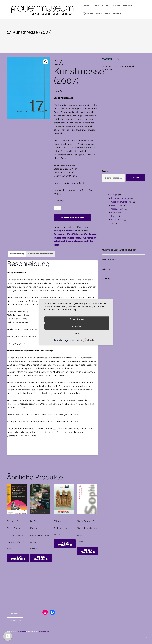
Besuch (116, 5)
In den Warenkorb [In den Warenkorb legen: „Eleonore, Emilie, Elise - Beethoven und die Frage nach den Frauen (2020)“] (18, 558)
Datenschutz (15, 621)
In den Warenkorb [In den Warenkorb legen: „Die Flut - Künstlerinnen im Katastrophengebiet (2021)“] (41, 558)
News (99, 14)
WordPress (44, 632)
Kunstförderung (75, 234)
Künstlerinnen (90, 234)
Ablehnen (77, 326)
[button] (46, 62)
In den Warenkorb (72, 218)
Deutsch (117, 14)
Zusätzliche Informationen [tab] (40, 254)
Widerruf (106, 269)
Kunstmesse (70, 231)
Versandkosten (109, 259)
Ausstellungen (91, 5)
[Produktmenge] (58, 208)
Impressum (15, 613)
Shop (107, 14)
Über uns (88, 14)
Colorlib (22, 632)
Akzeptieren (77, 319)
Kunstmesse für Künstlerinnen (81, 238)
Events (106, 5)
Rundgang (128, 5)
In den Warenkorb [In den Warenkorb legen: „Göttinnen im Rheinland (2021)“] (65, 544)
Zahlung (106, 279)
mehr (77, 333)
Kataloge (58, 231)
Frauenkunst (60, 234)
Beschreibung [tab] (17, 254)
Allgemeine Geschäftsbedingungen (119, 250)
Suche (105, 171)
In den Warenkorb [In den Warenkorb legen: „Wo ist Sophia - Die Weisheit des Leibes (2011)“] (88, 551)
